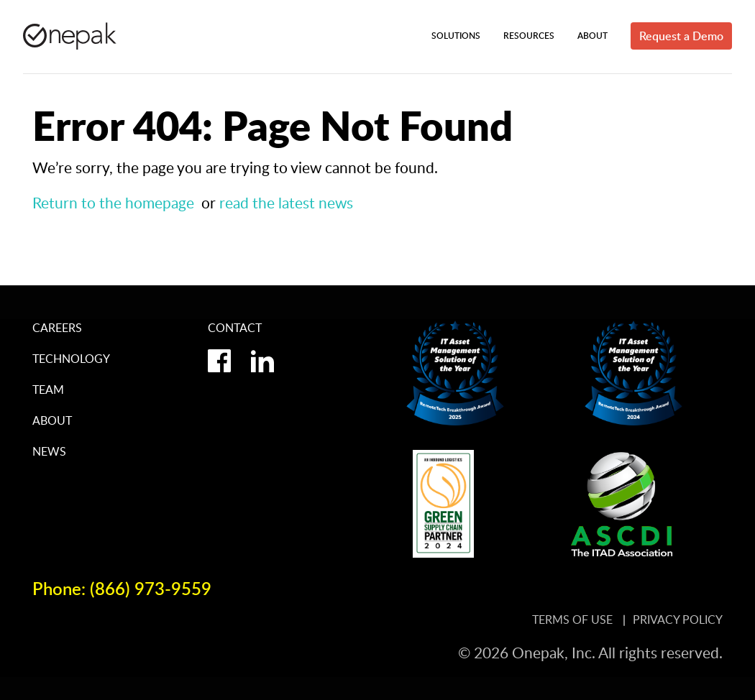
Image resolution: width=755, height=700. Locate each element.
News (49, 451)
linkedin (262, 361)
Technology (71, 359)
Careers (57, 328)
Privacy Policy (678, 620)
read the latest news (286, 202)
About (52, 420)
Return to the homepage (113, 202)
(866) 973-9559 (151, 588)
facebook (219, 361)
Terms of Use (574, 620)
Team (48, 390)
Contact (235, 328)
